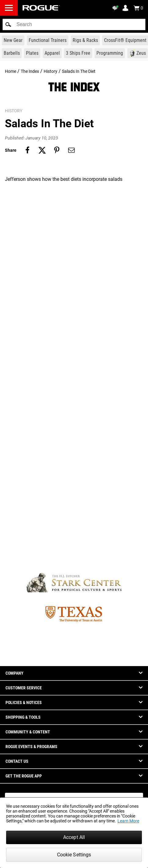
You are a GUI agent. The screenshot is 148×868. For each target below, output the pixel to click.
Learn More (128, 821)
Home (11, 71)
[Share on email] (71, 150)
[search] (74, 24)
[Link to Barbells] (12, 53)
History (51, 71)
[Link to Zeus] (137, 53)
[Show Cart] (138, 8)
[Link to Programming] (110, 53)
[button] (8, 24)
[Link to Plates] (32, 53)
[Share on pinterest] (57, 150)
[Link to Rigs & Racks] (85, 40)
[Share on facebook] (27, 150)
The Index (30, 71)
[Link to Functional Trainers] (48, 40)
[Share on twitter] (42, 150)
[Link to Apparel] (52, 53)
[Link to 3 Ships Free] (78, 53)
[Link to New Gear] (13, 40)
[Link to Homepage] (41, 8)
